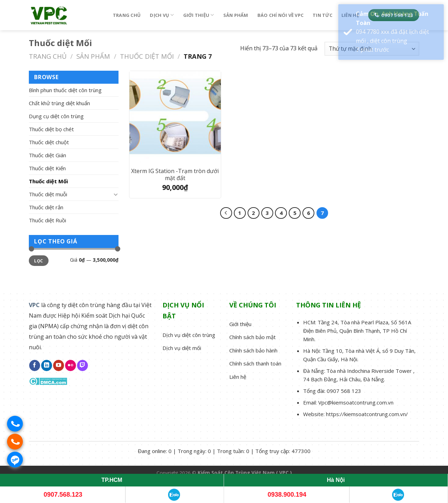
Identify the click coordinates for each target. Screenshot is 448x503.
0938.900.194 (287, 495)
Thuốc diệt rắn (46, 207)
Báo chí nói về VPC (281, 15)
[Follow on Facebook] (35, 365)
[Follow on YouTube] (59, 365)
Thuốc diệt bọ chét (51, 129)
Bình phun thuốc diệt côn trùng (65, 90)
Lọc (39, 261)
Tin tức (322, 15)
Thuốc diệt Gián (47, 155)
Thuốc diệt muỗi (48, 194)
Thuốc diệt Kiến (47, 168)
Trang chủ (127, 15)
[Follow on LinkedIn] (47, 365)
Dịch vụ (162, 15)
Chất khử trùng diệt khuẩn (59, 103)
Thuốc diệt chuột (49, 142)
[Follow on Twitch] (82, 365)
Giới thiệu (199, 15)
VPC (34, 305)
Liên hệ (350, 15)
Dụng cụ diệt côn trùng (56, 116)
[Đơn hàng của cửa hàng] (372, 49)
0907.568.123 (63, 495)
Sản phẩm (236, 15)
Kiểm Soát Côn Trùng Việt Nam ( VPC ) (245, 473)
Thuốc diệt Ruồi (47, 220)
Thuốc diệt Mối (147, 56)
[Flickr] (71, 365)
